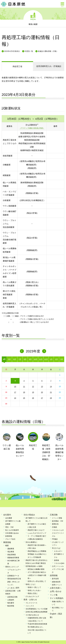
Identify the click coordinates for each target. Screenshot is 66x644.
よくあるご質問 (13, 588)
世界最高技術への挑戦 (34, 566)
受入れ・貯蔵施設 (49, 66)
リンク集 (54, 595)
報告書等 (11, 603)
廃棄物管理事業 (13, 558)
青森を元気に (33, 593)
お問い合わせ (56, 591)
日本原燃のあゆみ (12, 533)
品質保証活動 (12, 597)
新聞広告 (55, 524)
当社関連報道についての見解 (36, 609)
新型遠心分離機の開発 (36, 569)
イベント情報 (57, 518)
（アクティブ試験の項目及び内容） (32, 128)
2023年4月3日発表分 (12, 51)
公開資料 (11, 600)
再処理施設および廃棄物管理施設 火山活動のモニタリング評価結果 (37, 554)
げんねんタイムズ (32, 596)
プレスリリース (31, 603)
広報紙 (54, 527)
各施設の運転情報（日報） (48, 51)
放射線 (56, 560)
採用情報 (54, 575)
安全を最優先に (31, 542)
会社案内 (7, 515)
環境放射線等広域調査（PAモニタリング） (14, 582)
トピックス (30, 606)
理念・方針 (10, 527)
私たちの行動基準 (12, 530)
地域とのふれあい (34, 590)
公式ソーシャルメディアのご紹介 (58, 569)
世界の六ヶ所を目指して (37, 581)
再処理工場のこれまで (36, 530)
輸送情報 (11, 606)
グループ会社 (10, 539)
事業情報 (33, 19)
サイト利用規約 (57, 598)
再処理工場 (17, 66)
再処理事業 (12, 555)
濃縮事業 (11, 549)
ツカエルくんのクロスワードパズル (58, 533)
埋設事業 (11, 552)
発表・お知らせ (30, 600)
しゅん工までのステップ (37, 533)
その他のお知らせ (32, 615)
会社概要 (9, 518)
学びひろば (56, 548)
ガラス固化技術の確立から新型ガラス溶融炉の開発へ (37, 575)
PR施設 (55, 539)
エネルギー (58, 551)
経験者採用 (56, 582)
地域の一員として (34, 587)
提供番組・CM (57, 521)
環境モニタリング (12, 567)
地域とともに (31, 584)
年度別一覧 (29, 51)
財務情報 (9, 536)
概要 (7, 546)
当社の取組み (29, 515)
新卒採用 (55, 579)
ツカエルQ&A (59, 563)
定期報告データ (13, 576)
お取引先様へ (56, 588)
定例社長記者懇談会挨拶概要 (36, 612)
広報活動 (54, 515)
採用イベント (57, 585)
